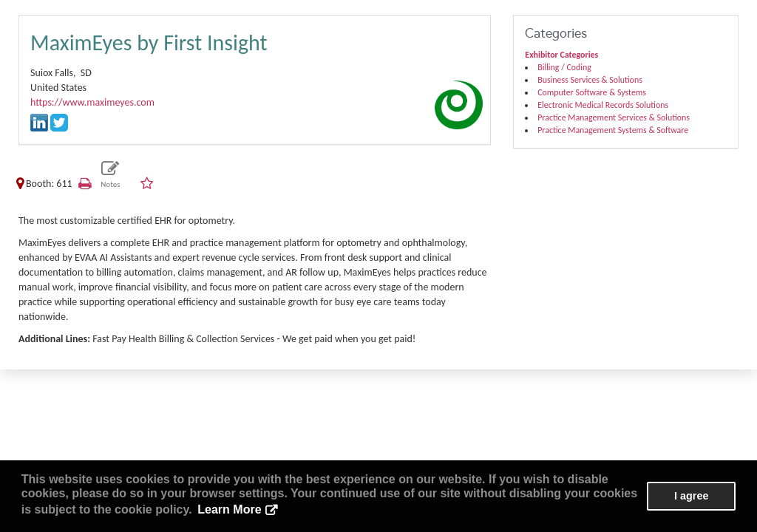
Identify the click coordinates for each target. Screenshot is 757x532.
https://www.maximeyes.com (92, 102)
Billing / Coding (564, 67)
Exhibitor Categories (561, 55)
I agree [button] (691, 496)
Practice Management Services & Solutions (614, 117)
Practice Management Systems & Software (613, 130)
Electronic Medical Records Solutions (603, 105)
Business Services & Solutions (590, 80)
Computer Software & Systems (592, 92)
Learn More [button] (229, 509)
